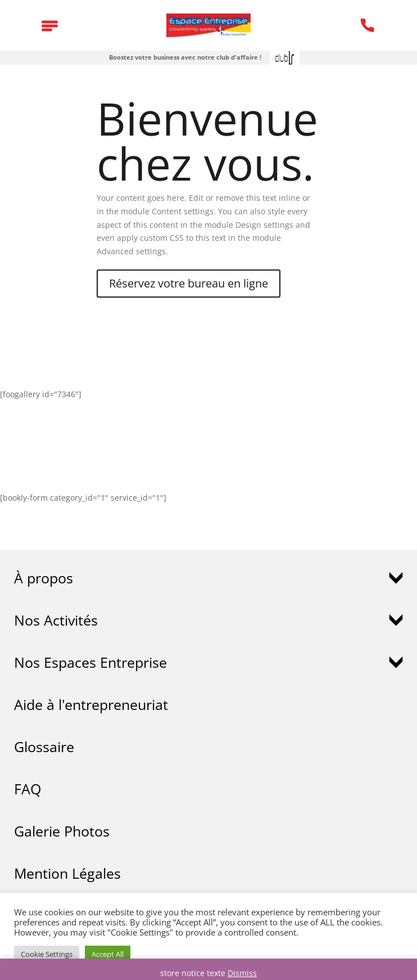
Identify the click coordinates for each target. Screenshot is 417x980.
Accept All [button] (108, 954)
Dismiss (242, 973)
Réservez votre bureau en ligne (189, 283)
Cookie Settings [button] (47, 954)
